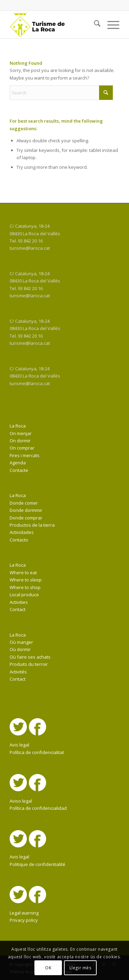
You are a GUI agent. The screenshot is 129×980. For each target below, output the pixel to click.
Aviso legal (21, 801)
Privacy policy (24, 920)
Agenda (18, 463)
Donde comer (24, 503)
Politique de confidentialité (37, 864)
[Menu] (110, 24)
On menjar (21, 433)
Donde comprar (26, 518)
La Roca (18, 426)
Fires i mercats (25, 455)
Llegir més (80, 968)
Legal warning (24, 913)
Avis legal (19, 745)
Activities (19, 602)
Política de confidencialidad (38, 808)
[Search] (94, 24)
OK (48, 968)
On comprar (22, 448)
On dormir (20, 441)
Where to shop (25, 587)
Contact (18, 609)
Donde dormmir (26, 510)
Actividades (22, 532)
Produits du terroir (29, 664)
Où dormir (20, 649)
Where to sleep (26, 580)
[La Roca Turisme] (53, 24)
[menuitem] (94, 24)
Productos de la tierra (32, 525)
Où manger (21, 642)
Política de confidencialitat (37, 752)
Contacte (19, 470)
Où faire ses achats (30, 657)
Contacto (19, 540)
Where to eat (23, 572)
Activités (18, 672)
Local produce (24, 595)
